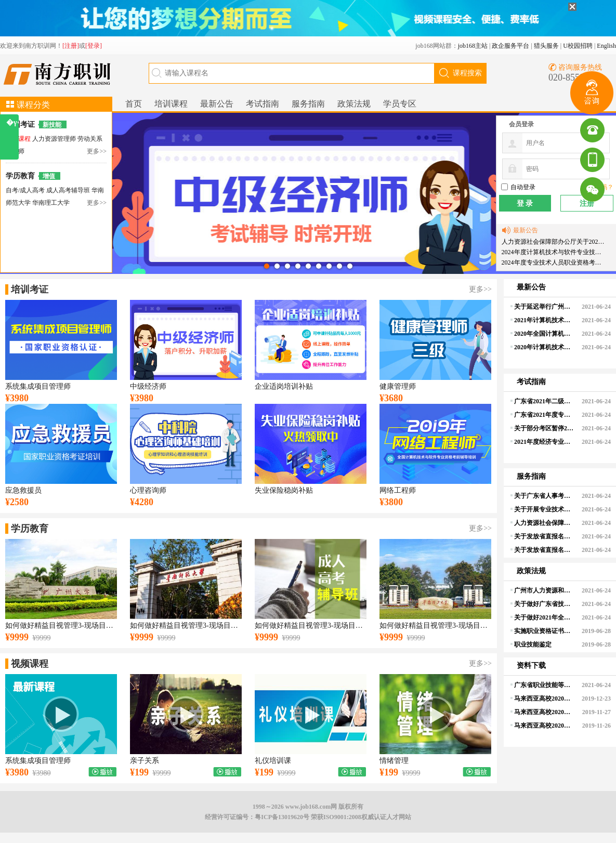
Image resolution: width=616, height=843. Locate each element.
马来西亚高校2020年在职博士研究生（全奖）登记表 (544, 699)
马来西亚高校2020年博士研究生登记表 (544, 726)
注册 (587, 203)
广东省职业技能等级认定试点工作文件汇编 (544, 685)
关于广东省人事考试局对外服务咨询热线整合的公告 (544, 496)
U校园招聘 (578, 46)
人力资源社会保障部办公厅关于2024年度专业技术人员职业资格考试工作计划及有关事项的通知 (554, 242)
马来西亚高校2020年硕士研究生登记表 (544, 712)
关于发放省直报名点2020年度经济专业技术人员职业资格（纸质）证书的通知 (544, 536)
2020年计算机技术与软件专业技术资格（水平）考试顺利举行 (544, 347)
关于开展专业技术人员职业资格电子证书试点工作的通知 (544, 509)
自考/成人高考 (25, 190)
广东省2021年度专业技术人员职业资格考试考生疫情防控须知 (544, 415)
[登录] (94, 46)
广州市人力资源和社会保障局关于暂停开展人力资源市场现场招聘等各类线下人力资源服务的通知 (544, 590)
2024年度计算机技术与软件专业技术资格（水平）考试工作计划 (554, 252)
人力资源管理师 (55, 139)
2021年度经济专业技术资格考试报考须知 (544, 442)
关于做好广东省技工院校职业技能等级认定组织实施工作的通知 (544, 604)
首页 (134, 104)
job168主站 (473, 46)
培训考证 (20, 124)
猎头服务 (546, 46)
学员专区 (400, 104)
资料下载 (531, 666)
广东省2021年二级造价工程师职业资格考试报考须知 (544, 401)
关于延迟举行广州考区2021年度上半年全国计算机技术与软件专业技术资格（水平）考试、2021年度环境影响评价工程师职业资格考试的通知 (544, 307)
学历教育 (20, 176)
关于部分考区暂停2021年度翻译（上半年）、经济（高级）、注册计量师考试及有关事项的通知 (544, 428)
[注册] (71, 46)
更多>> (97, 151)
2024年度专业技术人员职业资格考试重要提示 (554, 262)
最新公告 (217, 104)
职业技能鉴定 (533, 644)
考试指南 (263, 104)
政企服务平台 (510, 46)
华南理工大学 (51, 203)
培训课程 (171, 104)
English (606, 46)
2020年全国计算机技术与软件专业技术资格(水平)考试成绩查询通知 (544, 334)
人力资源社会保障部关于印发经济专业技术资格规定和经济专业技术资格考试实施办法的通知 (544, 523)
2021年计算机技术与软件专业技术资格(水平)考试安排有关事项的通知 (544, 320)
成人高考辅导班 (69, 190)
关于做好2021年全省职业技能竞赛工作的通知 (544, 617)
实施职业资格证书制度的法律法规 (544, 631)
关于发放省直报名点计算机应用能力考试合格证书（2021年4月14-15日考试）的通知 (544, 550)
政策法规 (354, 104)
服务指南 (308, 104)
